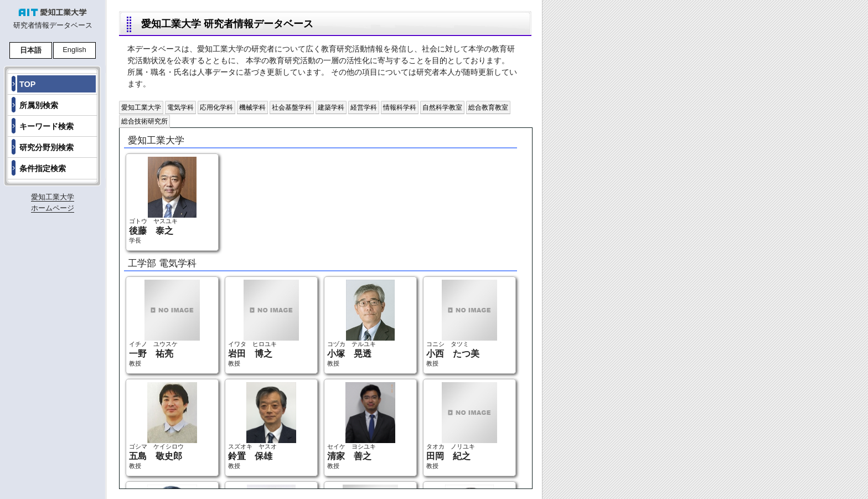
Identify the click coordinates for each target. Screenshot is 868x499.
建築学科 (331, 107)
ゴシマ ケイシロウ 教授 (163, 426)
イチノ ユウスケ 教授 (164, 323)
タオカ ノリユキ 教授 (462, 426)
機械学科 (252, 107)
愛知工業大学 (141, 107)
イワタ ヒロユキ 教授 (263, 323)
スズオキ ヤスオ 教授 (262, 426)
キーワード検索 (46, 126)
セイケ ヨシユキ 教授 (361, 426)
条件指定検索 (43, 168)
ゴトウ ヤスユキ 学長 (163, 200)
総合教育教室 (488, 107)
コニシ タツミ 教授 (462, 323)
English (74, 50)
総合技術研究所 (144, 121)
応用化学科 (216, 107)
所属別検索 (39, 105)
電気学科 (180, 107)
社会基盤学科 (292, 107)
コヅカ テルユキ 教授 (361, 323)
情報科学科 (400, 107)
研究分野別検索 (46, 147)
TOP (27, 84)
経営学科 (364, 107)
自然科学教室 (442, 107)
